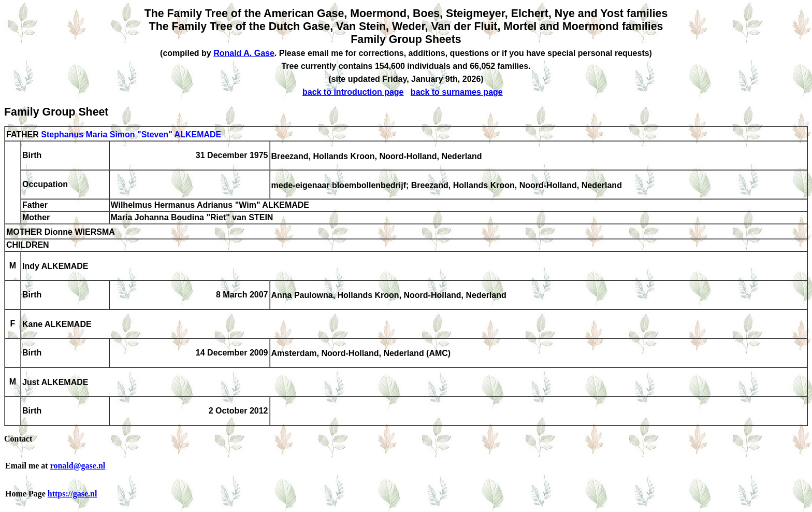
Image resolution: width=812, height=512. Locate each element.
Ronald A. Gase (244, 53)
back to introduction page (353, 92)
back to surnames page (457, 92)
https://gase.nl (72, 494)
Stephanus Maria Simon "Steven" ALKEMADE (131, 134)
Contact (18, 439)
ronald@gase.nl (78, 466)
